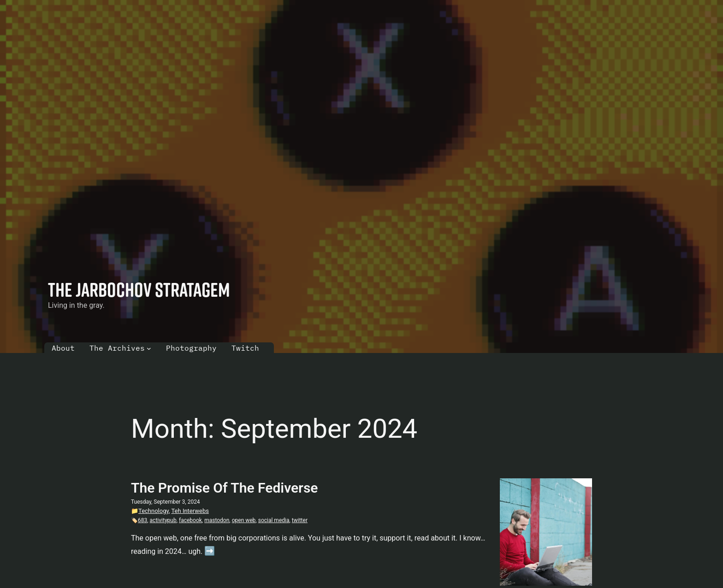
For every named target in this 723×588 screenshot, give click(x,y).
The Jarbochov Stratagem (139, 289)
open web (244, 520)
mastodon (217, 520)
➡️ (210, 551)
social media (274, 520)
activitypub (163, 520)
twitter (300, 520)
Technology (154, 511)
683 (142, 520)
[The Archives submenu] (149, 348)
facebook (190, 520)
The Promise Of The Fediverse (224, 488)
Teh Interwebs (190, 511)
